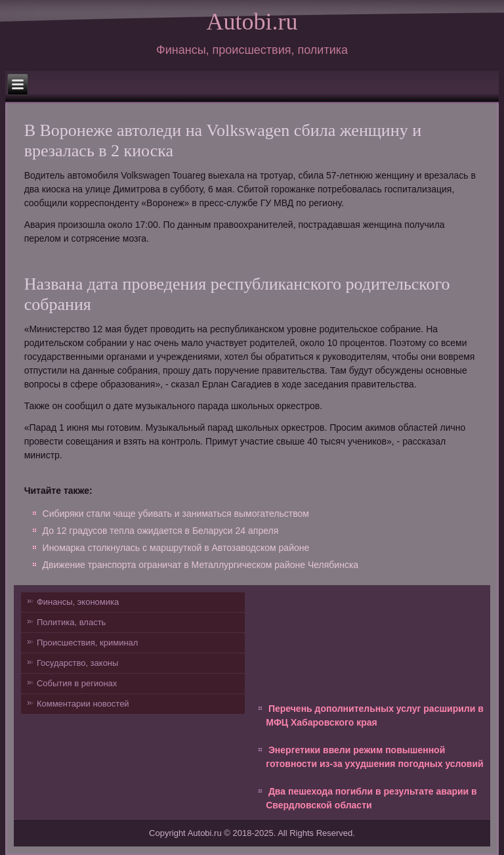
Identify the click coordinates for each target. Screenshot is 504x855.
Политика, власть (71, 622)
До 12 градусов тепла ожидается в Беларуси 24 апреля (161, 531)
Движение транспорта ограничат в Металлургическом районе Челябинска (201, 565)
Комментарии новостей (83, 704)
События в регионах (77, 683)
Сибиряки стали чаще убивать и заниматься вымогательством (176, 514)
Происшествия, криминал (87, 643)
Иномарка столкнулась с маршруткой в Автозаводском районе (176, 548)
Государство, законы (77, 663)
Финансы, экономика (78, 602)
